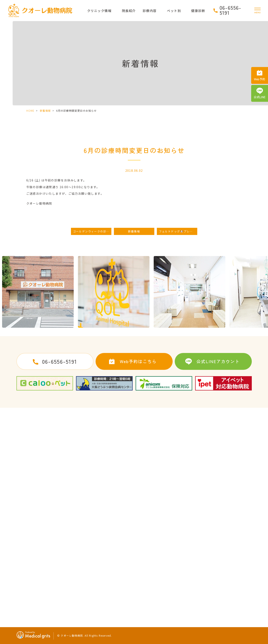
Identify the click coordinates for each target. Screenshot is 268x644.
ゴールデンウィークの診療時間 (92, 231)
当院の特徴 (26, 580)
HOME (30, 111)
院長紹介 (129, 11)
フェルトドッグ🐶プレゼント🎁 (178, 231)
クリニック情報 (99, 11)
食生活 (208, 588)
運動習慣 (209, 580)
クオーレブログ (29, 596)
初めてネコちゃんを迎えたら (153, 596)
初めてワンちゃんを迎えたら (153, 580)
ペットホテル (143, 572)
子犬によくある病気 (147, 588)
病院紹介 (25, 555)
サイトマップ (82, 555)
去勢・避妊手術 (144, 547)
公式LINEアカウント (218, 361)
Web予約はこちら (138, 361)
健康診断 (209, 563)
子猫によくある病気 (217, 547)
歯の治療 (139, 563)
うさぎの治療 (212, 555)
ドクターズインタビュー (35, 572)
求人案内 (79, 547)
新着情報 (45, 111)
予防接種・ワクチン (147, 555)
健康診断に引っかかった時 (221, 572)
